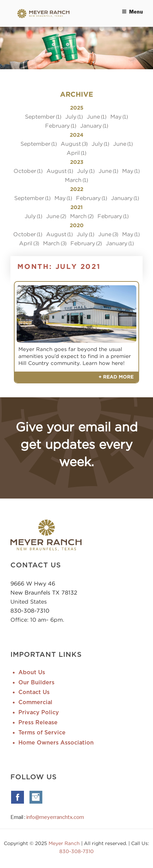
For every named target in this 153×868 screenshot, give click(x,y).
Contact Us (34, 692)
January (91, 126)
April (73, 153)
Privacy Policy (39, 712)
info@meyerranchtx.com (55, 817)
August (71, 144)
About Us (32, 672)
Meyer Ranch (65, 843)
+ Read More (116, 377)
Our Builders (36, 683)
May (116, 117)
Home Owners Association (56, 743)
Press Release (38, 723)
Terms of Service (42, 733)
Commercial (35, 702)
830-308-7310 (30, 611)
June (93, 117)
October (25, 171)
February (57, 126)
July (71, 117)
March (73, 180)
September (40, 117)
